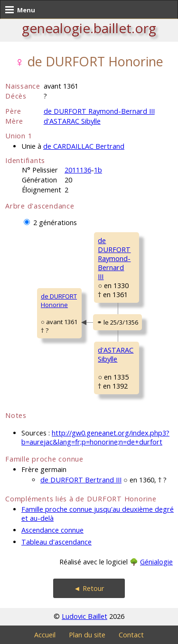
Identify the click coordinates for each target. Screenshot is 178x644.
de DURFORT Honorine (59, 300)
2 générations (55, 222)
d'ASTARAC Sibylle (72, 121)
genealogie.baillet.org (89, 28)
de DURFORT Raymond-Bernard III (99, 111)
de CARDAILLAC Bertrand (84, 146)
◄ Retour (89, 588)
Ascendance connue (52, 530)
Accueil (45, 635)
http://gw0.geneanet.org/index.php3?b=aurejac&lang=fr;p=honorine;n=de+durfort (95, 437)
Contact (131, 635)
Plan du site (87, 635)
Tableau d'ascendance (56, 542)
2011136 (78, 170)
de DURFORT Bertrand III (81, 480)
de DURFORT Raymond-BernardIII (114, 259)
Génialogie (156, 562)
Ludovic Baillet (84, 616)
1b (98, 170)
